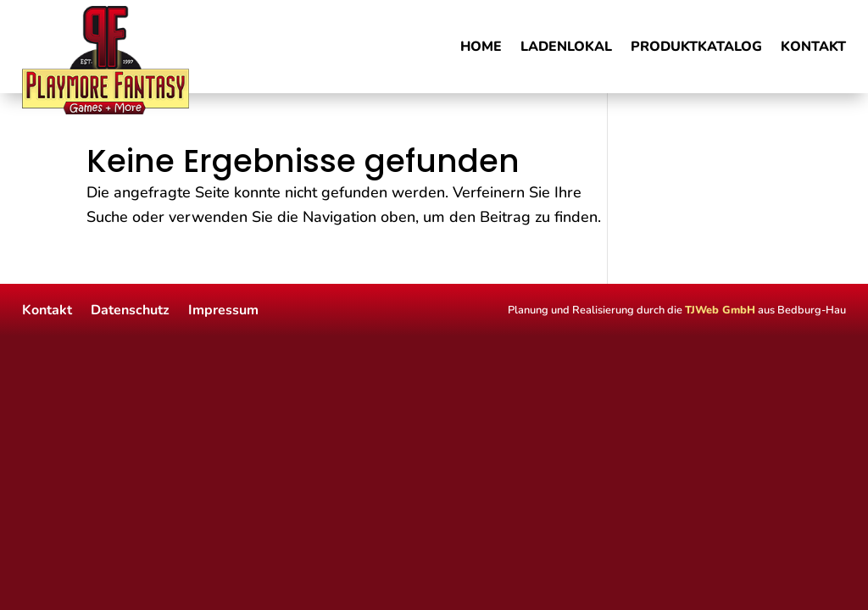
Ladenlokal (566, 48)
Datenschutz (130, 308)
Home (481, 48)
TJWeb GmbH (720, 310)
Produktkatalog (696, 48)
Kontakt (813, 48)
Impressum (223, 308)
